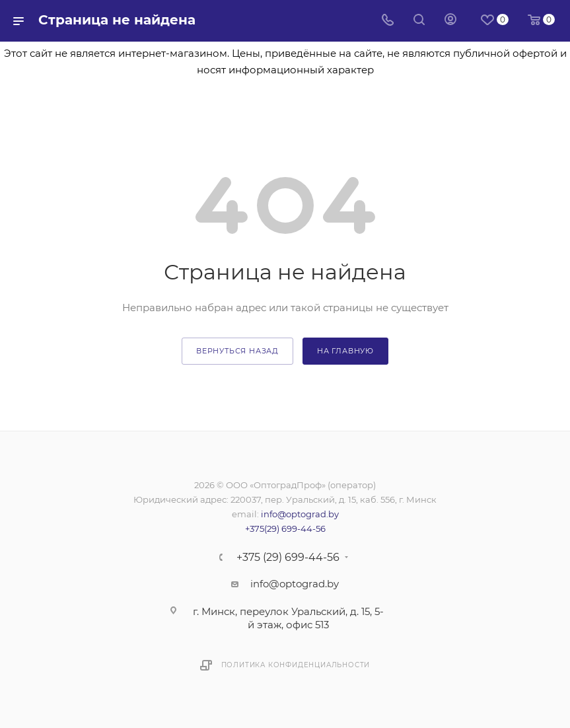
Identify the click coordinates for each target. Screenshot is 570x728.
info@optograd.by (300, 514)
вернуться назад (237, 351)
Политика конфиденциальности (296, 665)
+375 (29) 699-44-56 (288, 558)
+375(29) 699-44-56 (285, 528)
